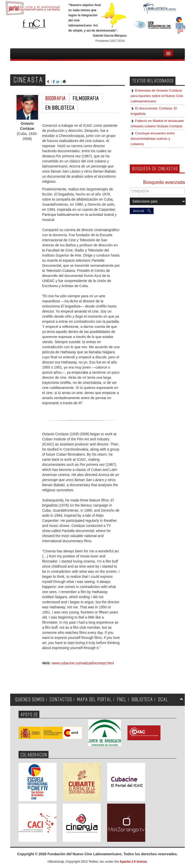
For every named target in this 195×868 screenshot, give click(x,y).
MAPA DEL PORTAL (95, 700)
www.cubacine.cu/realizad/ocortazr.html (83, 663)
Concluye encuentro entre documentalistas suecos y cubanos (152, 139)
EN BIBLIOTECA (60, 108)
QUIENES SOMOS (30, 700)
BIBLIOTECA (142, 700)
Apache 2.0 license (133, 862)
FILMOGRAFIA (86, 99)
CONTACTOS (61, 700)
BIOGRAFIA (56, 99)
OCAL (163, 700)
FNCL (122, 700)
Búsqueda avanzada (164, 182)
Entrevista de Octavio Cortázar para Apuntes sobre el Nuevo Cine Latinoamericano (157, 96)
